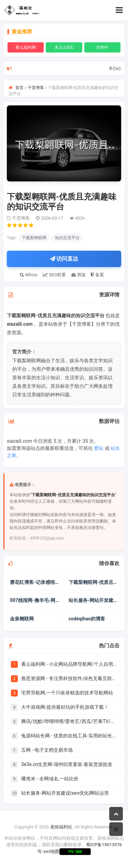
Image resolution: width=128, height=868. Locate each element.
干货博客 (36, 88)
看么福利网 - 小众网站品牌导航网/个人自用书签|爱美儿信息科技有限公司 (69, 664)
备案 (97, 275)
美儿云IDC (64, 47)
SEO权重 (54, 275)
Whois (29, 275)
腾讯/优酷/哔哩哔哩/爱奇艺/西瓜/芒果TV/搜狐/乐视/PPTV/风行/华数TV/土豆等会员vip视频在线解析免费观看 (69, 721)
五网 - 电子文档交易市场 (47, 750)
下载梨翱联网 (34, 238)
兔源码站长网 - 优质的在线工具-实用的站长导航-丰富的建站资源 (69, 736)
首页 (19, 88)
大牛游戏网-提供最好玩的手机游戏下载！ (65, 707)
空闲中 (102, 47)
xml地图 (51, 851)
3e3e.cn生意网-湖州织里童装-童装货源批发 (67, 764)
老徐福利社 (61, 827)
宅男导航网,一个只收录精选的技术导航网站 (67, 693)
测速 (79, 275)
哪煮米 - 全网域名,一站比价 (50, 779)
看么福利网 (26, 47)
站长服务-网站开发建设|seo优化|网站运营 (65, 793)
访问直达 (64, 259)
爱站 (99, 448)
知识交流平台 (67, 238)
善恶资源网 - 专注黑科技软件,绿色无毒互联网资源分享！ (69, 678)
